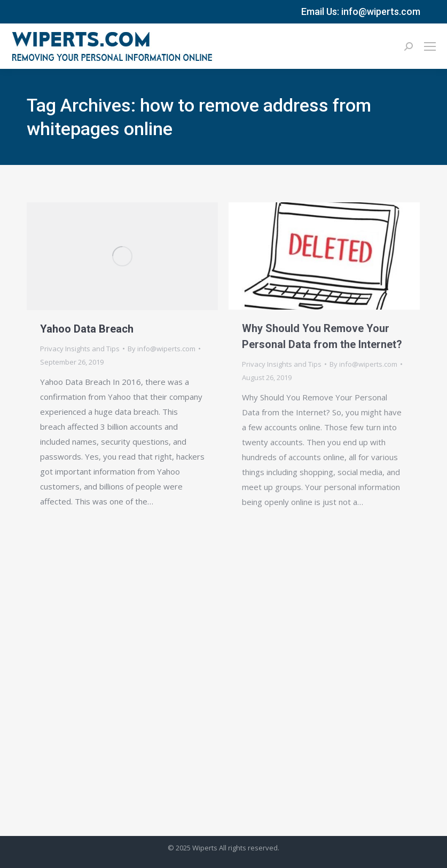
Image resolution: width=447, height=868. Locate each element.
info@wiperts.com (381, 11)
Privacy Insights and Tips (80, 349)
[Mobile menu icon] (430, 46)
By (162, 349)
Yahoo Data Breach (87, 329)
